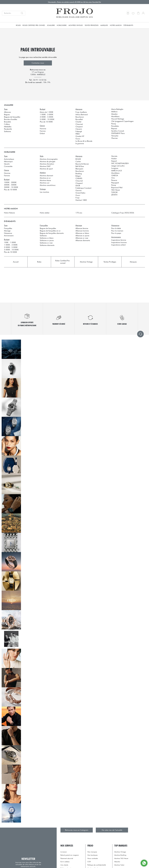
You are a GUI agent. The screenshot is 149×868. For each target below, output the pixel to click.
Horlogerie (62, 25)
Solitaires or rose (46, 243)
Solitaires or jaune (47, 240)
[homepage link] (74, 13)
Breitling (79, 174)
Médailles (8, 127)
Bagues (7, 114)
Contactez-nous (38, 63)
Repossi (114, 128)
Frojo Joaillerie (81, 112)
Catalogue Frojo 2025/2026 (123, 213)
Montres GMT (45, 166)
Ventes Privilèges (92, 25)
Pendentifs (8, 129)
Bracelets (7, 122)
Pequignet (115, 183)
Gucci (78, 139)
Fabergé (79, 131)
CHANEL (79, 178)
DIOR (78, 186)
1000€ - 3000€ (10, 182)
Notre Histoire (9, 213)
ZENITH (114, 195)
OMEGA (115, 175)
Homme (43, 129)
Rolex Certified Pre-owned (34, 25)
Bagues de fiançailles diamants (52, 233)
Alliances (7, 112)
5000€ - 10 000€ (11, 187)
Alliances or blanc (82, 233)
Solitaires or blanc (47, 238)
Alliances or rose (82, 238)
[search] (22, 13)
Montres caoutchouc (48, 185)
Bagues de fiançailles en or (50, 231)
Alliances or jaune (82, 236)
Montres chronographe (49, 159)
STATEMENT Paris (118, 133)
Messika (114, 114)
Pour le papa (116, 233)
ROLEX (78, 159)
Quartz (7, 164)
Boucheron (80, 117)
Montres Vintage (76, 25)
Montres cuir (45, 183)
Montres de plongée (48, 161)
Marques (104, 25)
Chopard (79, 127)
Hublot (114, 159)
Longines (115, 168)
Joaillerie (51, 25)
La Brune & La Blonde (84, 141)
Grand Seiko (80, 193)
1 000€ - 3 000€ (47, 114)
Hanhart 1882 (81, 200)
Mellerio (114, 112)
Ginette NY (80, 136)
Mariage (7, 231)
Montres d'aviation (47, 164)
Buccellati (79, 119)
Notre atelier (45, 213)
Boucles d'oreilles (11, 119)
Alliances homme (82, 231)
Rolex (18, 25)
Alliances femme (82, 228)
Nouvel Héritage (118, 119)
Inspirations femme (119, 240)
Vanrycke (115, 136)
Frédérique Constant (83, 188)
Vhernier (115, 138)
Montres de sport (46, 169)
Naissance (8, 233)
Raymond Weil (117, 187)
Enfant (42, 133)
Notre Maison (116, 25)
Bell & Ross (80, 166)
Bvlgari (78, 176)
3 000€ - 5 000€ (47, 117)
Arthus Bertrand (82, 114)
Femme (43, 131)
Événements (128, 25)
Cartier (78, 161)
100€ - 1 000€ (10, 242)
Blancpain (79, 169)
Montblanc (115, 116)
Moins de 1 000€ (47, 112)
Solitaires (7, 131)
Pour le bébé (116, 228)
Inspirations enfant (118, 245)
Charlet (78, 122)
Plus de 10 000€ (46, 122)
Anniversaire (9, 236)
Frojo (77, 198)
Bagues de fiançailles (12, 117)
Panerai (114, 180)
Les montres (44, 192)
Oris (113, 178)
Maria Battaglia (117, 109)
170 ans (79, 213)
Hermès (114, 156)
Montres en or (45, 178)
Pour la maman (117, 231)
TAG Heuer (116, 190)
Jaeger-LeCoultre (118, 166)
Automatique (9, 159)
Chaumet (79, 124)
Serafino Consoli (118, 131)
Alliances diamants (83, 240)
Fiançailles (8, 228)
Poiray (114, 124)
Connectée (8, 166)
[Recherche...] (11, 13)
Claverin (79, 129)
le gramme (80, 143)
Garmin (79, 190)
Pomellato (115, 126)
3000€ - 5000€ (10, 185)
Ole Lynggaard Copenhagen (122, 121)
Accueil (16, 262)
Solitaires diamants (47, 245)
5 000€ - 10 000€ (47, 119)
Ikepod (114, 161)
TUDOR (114, 192)
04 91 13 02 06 (40, 80)
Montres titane (45, 180)
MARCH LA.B (116, 171)
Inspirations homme (119, 242)
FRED (78, 134)
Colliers (7, 124)
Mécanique (8, 161)
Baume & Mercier (82, 164)
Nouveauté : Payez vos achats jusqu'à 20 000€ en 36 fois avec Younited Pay (74, 2)
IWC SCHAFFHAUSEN (120, 163)
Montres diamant (46, 176)
